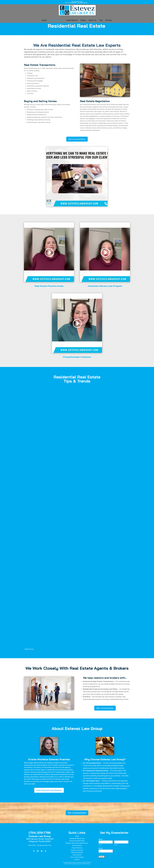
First (100, 845)
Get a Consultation (77, 139)
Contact (109, 20)
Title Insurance (77, 845)
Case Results (72, 20)
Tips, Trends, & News (77, 857)
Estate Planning (77, 848)
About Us (93, 20)
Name (101, 839)
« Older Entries (29, 649)
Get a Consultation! (77, 813)
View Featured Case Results (49, 790)
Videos (83, 20)
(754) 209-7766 (40, 833)
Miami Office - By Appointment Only (40, 845)
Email (101, 848)
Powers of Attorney (77, 850)
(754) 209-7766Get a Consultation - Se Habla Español (76, 2)
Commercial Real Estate (77, 841)
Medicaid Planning (77, 852)
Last (116, 845)
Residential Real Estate (77, 838)
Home (44, 20)
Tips (101, 20)
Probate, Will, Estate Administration (77, 843)
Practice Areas (55, 20)
